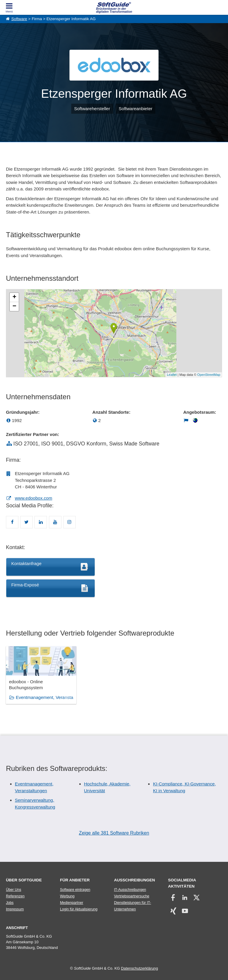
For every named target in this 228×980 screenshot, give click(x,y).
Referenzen (15, 896)
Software (19, 19)
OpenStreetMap (209, 375)
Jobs (10, 903)
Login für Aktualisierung (79, 909)
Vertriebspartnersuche (132, 896)
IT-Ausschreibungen (130, 890)
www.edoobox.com (34, 498)
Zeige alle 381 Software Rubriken (114, 833)
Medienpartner (72, 903)
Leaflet (172, 375)
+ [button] (14, 297)
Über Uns (14, 890)
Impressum (15, 909)
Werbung (67, 896)
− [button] (14, 307)
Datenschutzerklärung (140, 968)
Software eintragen (75, 890)
